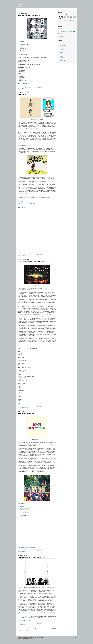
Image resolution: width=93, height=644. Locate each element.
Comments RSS (28, 9)
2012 (61, 35)
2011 (61, 37)
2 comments (34, 254)
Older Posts (54, 628)
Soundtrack (62, 58)
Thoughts (28, 407)
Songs (61, 56)
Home (18, 9)
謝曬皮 (32, 119)
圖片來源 (37, 285)
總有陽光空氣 (21, 507)
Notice (61, 55)
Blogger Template (20, 639)
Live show (22, 89)
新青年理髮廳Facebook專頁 (39, 440)
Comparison (62, 45)
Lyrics (61, 52)
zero (66, 15)
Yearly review (62, 60)
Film (60, 48)
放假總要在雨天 (22, 514)
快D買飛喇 (20, 134)
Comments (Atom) (26, 631)
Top (75, 637)
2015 (61, 29)
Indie (24, 256)
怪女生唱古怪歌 (22, 95)
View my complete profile (69, 21)
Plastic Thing (38, 119)
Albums (22, 624)
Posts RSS (22, 9)
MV (60, 54)
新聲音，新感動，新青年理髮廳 (26, 413)
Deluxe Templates (30, 639)
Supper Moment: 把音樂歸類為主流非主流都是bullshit (31, 262)
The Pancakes (29, 203)
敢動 (20, 505)
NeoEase (35, 639)
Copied (61, 47)
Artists (22, 256)
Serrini (34, 203)
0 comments (33, 87)
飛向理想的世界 (22, 511)
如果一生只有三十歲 (23, 510)
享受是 (24, 638)
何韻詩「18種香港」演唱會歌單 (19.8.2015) (29, 15)
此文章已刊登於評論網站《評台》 (25, 621)
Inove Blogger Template (40, 638)
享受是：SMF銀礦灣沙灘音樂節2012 (29, 548)
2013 (61, 34)
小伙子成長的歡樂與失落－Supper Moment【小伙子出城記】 (33, 557)
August (62, 30)
